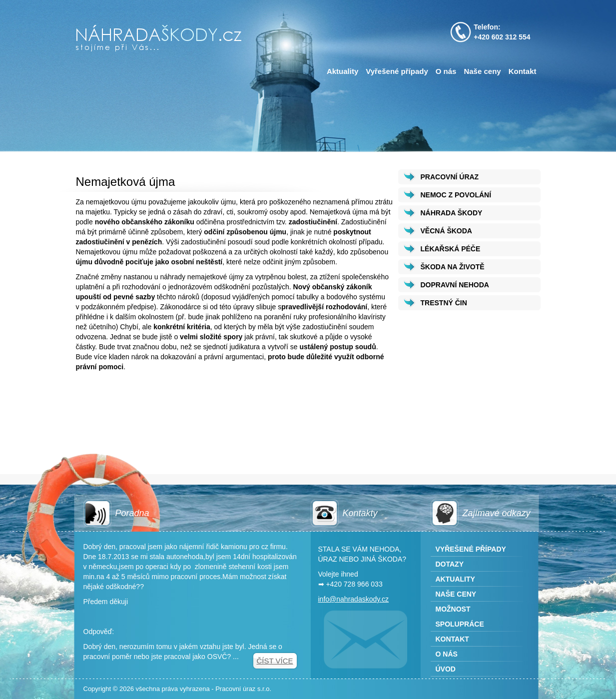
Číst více (275, 661)
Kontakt (523, 71)
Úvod (446, 669)
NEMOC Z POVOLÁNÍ (456, 195)
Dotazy (450, 564)
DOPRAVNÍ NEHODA (455, 285)
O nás (446, 71)
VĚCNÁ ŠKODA (446, 231)
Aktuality (342, 71)
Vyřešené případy (397, 71)
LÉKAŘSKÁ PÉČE (451, 249)
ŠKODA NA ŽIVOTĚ (453, 267)
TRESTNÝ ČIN (444, 303)
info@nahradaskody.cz (354, 599)
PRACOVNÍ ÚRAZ (450, 177)
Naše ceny (482, 71)
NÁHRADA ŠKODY (452, 213)
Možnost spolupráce (460, 617)
